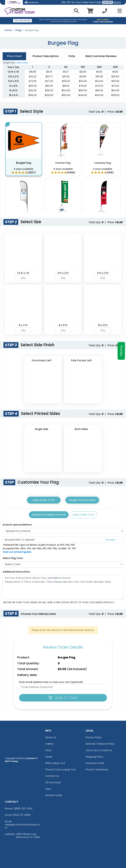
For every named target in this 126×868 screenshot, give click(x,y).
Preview (121, 351)
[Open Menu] (119, 11)
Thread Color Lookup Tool (60, 769)
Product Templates (97, 769)
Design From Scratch (82, 500)
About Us (51, 737)
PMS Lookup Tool (55, 763)
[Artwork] (63, 531)
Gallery (49, 744)
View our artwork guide (17, 552)
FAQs (48, 750)
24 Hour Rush (53, 782)
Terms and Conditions (99, 750)
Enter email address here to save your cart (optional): (51, 682)
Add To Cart (63, 698)
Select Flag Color (13, 558)
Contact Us (52, 776)
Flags (19, 30)
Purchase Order (95, 763)
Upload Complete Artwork (49, 515)
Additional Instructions (16, 572)
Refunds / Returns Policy (100, 744)
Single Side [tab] (9, 63)
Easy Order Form (44, 500)
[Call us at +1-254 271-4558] (105, 12)
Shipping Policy (94, 757)
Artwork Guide (54, 795)
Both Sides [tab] (22, 63)
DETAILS (117, 2)
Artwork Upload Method (17, 525)
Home (8, 30)
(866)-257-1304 (23, 808)
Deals (49, 757)
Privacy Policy (94, 737)
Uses (48, 789)
